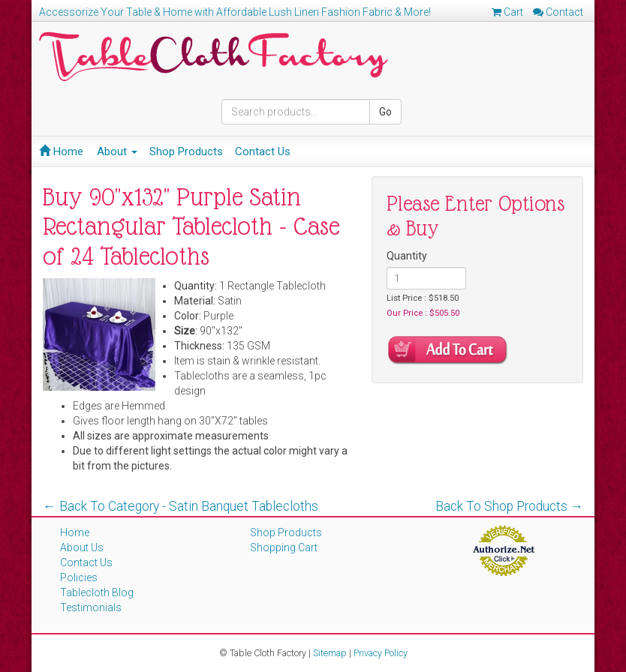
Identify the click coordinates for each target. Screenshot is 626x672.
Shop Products (186, 151)
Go (385, 112)
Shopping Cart (284, 547)
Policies (79, 577)
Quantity (407, 256)
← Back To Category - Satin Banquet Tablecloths (181, 506)
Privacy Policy (381, 653)
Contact (558, 12)
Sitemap (330, 653)
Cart (507, 12)
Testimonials (91, 607)
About (117, 151)
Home (61, 151)
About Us (82, 547)
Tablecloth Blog (97, 592)
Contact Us (263, 151)
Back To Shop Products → (510, 506)
